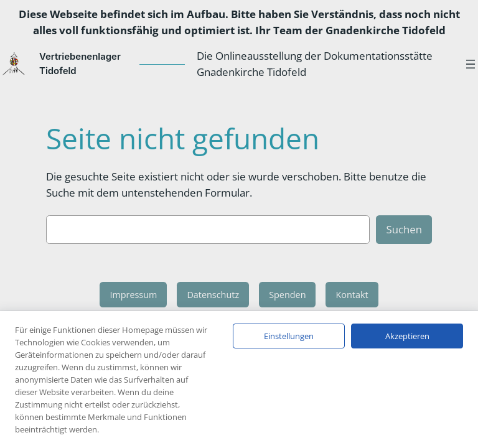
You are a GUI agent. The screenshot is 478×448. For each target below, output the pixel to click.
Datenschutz (213, 295)
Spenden (287, 295)
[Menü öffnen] (471, 64)
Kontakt (352, 295)
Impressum (133, 295)
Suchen (404, 229)
